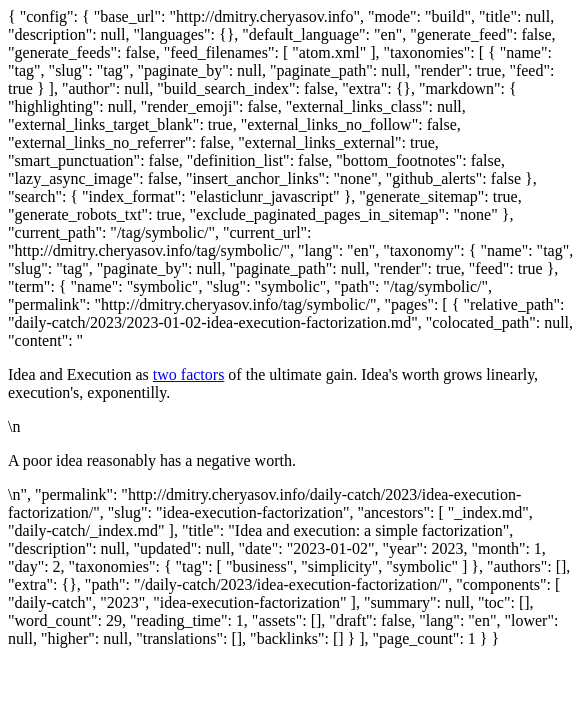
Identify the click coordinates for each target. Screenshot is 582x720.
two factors (189, 374)
